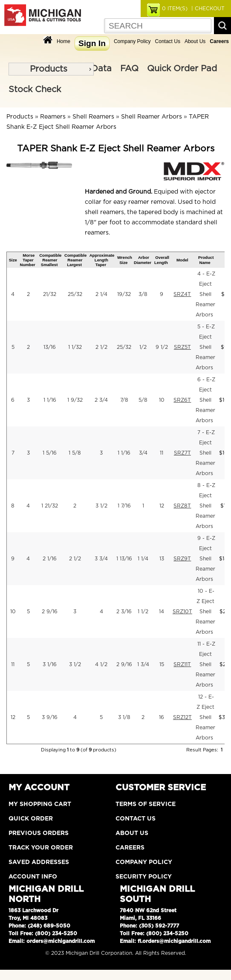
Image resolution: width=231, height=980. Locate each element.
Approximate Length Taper (102, 260)
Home (64, 41)
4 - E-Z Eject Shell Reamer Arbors (205, 294)
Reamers (53, 117)
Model (182, 260)
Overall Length (162, 260)
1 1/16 (50, 400)
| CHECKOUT (207, 9)
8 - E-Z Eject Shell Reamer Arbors (205, 506)
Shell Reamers (93, 117)
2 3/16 (124, 612)
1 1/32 (75, 347)
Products (49, 69)
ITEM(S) (175, 9)
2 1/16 (50, 559)
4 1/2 (101, 664)
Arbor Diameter (143, 260)
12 (162, 506)
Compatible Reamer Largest (75, 260)
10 (162, 400)
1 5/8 (75, 453)
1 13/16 (124, 559)
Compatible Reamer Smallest (50, 260)
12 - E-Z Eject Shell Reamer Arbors (205, 717)
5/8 (143, 400)
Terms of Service (146, 804)
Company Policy (132, 41)
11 (162, 453)
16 (162, 717)
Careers (130, 848)
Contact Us (168, 41)
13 (162, 559)
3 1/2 (101, 506)
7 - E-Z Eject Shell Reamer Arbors (205, 453)
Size (13, 260)
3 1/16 (50, 664)
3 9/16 (50, 717)
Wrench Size (125, 260)
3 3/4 (101, 559)
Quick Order (31, 819)
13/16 (50, 347)
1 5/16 (50, 453)
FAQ (129, 69)
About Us (195, 41)
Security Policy (144, 877)
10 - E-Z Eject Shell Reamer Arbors (205, 612)
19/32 (124, 294)
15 (162, 664)
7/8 (124, 400)
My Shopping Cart (40, 804)
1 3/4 (143, 664)
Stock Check (35, 90)
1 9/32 (75, 400)
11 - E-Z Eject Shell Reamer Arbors (205, 664)
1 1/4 (143, 559)
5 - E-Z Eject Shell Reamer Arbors (205, 347)
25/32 (75, 294)
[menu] (51, 69)
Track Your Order (41, 848)
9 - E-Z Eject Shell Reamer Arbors (205, 559)
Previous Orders (39, 833)
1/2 (143, 347)
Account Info (33, 877)
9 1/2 (162, 347)
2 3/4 (101, 400)
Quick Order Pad (182, 69)
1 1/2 (143, 612)
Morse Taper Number (28, 260)
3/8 (143, 294)
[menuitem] (51, 69)
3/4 (143, 453)
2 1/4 (101, 294)
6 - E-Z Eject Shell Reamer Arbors (205, 400)
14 (162, 612)
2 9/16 (50, 612)
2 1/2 (101, 347)
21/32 (50, 294)
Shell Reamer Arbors (152, 117)
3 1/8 (124, 717)
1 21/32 (50, 506)
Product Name (206, 260)
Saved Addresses (39, 862)
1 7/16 (124, 506)
